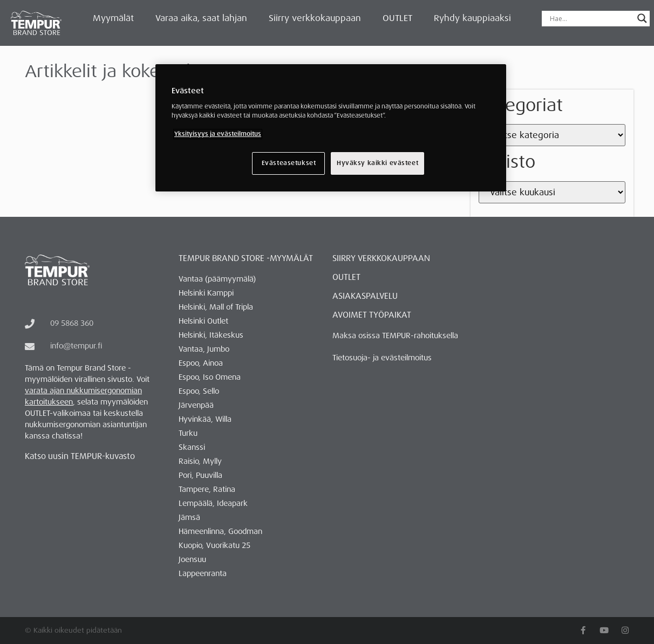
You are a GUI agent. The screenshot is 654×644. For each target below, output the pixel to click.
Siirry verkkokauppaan (315, 18)
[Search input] (591, 18)
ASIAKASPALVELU (365, 296)
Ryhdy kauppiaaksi (472, 18)
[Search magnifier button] (642, 18)
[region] (331, 128)
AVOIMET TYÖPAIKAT (372, 315)
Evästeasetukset (288, 163)
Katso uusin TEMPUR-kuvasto (80, 456)
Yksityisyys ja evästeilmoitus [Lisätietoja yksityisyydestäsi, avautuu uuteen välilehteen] (218, 134)
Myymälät (113, 18)
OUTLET (397, 18)
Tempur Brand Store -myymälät (246, 258)
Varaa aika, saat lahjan (201, 18)
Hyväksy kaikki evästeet (377, 163)
